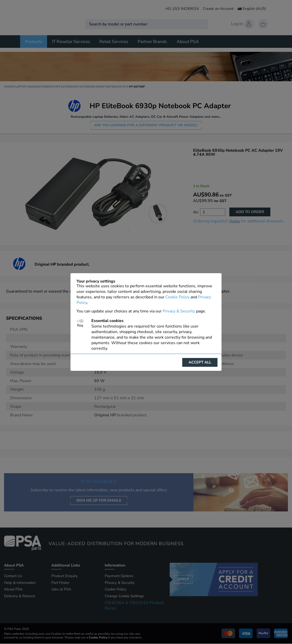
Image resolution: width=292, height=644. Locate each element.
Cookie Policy (177, 297)
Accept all (200, 362)
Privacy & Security (179, 311)
